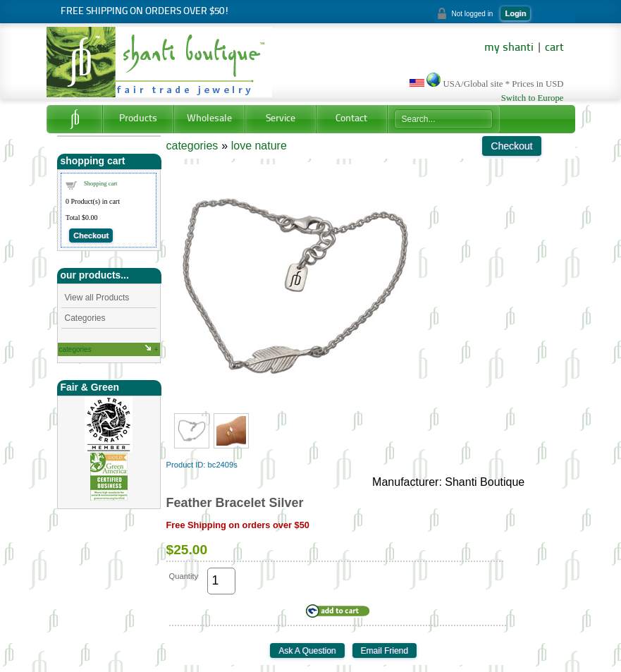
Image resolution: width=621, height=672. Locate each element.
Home (74, 119)
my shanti (509, 48)
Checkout (91, 236)
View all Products (97, 298)
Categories (85, 318)
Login (515, 13)
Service (281, 119)
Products (138, 119)
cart (554, 48)
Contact (351, 119)
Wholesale (209, 119)
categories (75, 349)
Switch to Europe (533, 98)
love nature (259, 146)
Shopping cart (100, 183)
